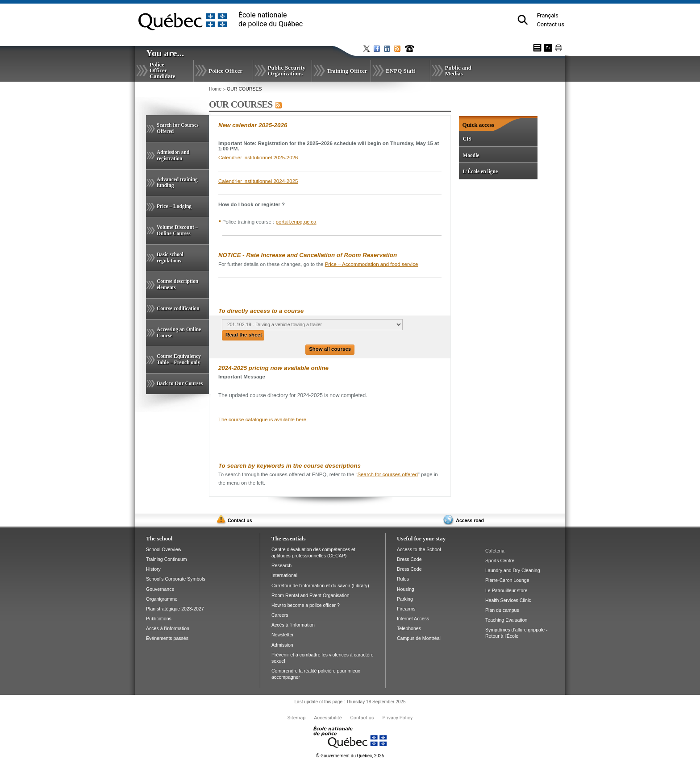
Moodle (471, 155)
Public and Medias (458, 71)
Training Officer (347, 71)
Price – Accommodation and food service (372, 264)
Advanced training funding (177, 183)
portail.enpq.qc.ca (296, 222)
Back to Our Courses (180, 383)
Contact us (550, 24)
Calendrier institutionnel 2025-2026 (258, 158)
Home (215, 89)
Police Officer (225, 71)
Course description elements (177, 284)
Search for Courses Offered (178, 128)
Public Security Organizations (287, 71)
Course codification (178, 308)
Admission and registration (173, 155)
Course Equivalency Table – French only (179, 359)
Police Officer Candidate (162, 70)
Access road (470, 520)
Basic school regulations (170, 257)
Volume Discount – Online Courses (177, 230)
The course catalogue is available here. (263, 419)
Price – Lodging (174, 206)
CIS (467, 139)
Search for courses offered (387, 474)
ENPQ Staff (400, 71)
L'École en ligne (480, 171)
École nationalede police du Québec (271, 19)
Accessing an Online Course (179, 332)
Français (547, 15)
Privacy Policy (397, 718)
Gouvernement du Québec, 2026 (350, 756)
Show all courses (330, 349)
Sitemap (296, 718)
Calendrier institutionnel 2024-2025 (258, 181)
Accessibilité (328, 718)
